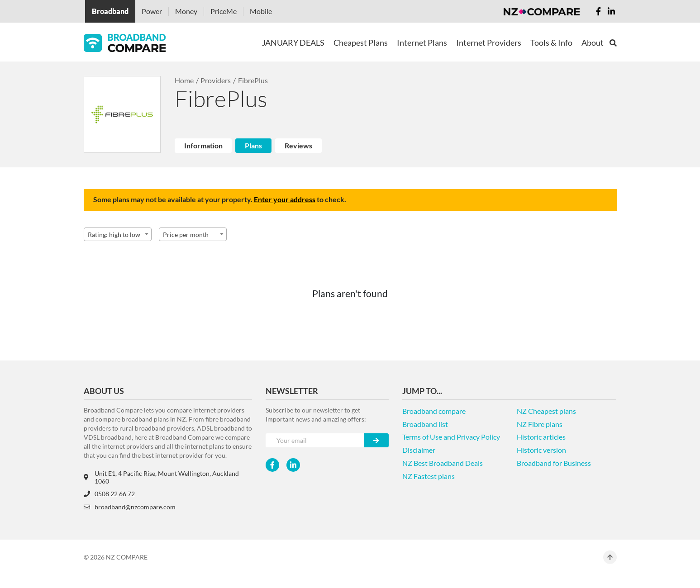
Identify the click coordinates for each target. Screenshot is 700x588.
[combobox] (118, 234)
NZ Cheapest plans (546, 411)
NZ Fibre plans (540, 424)
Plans (253, 145)
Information (203, 145)
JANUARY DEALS (293, 43)
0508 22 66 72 (109, 494)
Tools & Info (551, 43)
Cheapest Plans (361, 43)
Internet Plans (422, 43)
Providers (216, 80)
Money (186, 11)
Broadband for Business (554, 463)
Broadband (110, 11)
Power (152, 11)
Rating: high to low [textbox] (114, 235)
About (593, 43)
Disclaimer (419, 450)
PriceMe (224, 11)
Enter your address (285, 199)
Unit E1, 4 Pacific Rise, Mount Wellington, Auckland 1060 (161, 477)
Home (184, 80)
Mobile (261, 11)
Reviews (298, 145)
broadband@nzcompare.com (130, 507)
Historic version (541, 450)
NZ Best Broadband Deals (443, 463)
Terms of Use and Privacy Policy (451, 437)
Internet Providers (489, 43)
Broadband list (425, 424)
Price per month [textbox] (186, 235)
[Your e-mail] (315, 440)
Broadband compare (434, 411)
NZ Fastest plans (429, 476)
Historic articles (541, 437)
